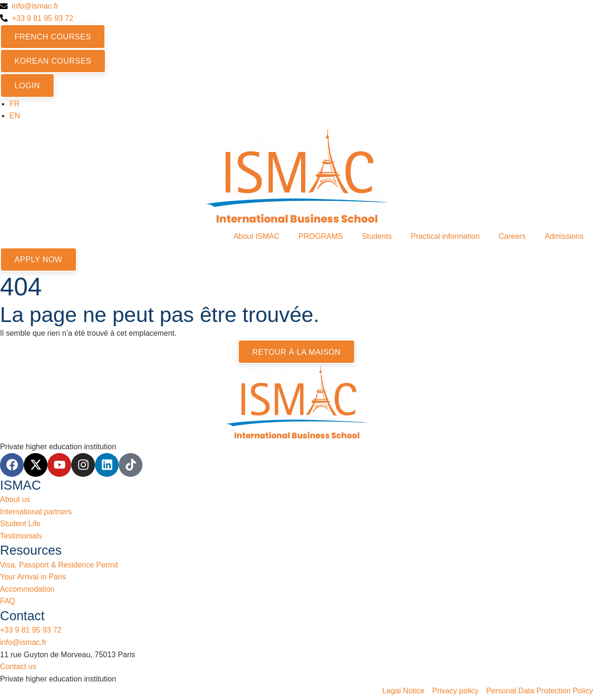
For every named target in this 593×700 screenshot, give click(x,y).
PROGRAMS (321, 238)
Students (377, 238)
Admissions (564, 238)
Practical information (445, 238)
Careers (512, 238)
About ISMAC (257, 238)
